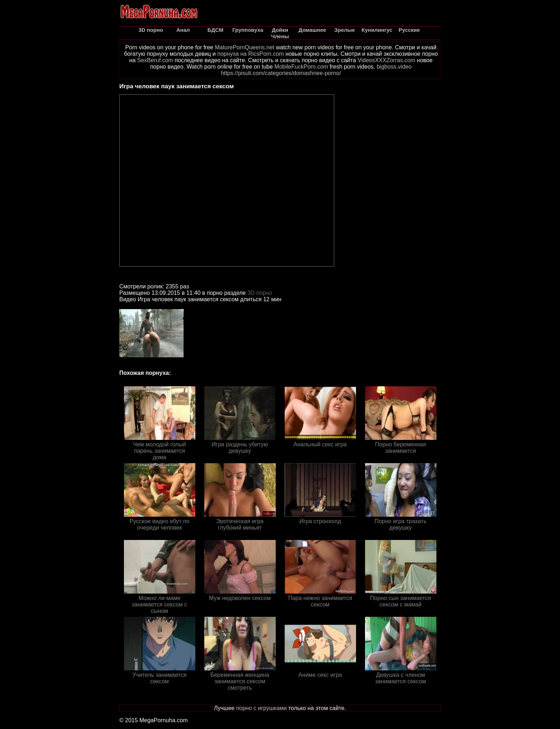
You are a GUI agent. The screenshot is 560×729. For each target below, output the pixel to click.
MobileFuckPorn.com (301, 67)
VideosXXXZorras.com (386, 60)
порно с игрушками (261, 708)
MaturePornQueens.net (245, 47)
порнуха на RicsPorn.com (250, 54)
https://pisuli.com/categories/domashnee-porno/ (281, 73)
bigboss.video (394, 67)
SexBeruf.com (155, 60)
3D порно (260, 293)
